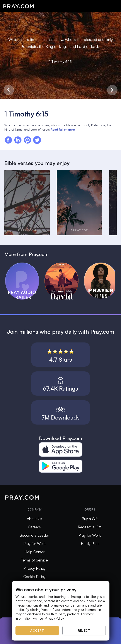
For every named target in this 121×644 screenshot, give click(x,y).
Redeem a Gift (90, 527)
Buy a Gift (90, 519)
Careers (34, 527)
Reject (84, 630)
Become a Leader (34, 535)
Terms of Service (34, 560)
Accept (37, 630)
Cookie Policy (34, 577)
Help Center (34, 552)
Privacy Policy (34, 568)
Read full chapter (63, 129)
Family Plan (90, 544)
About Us (34, 519)
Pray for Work (34, 544)
